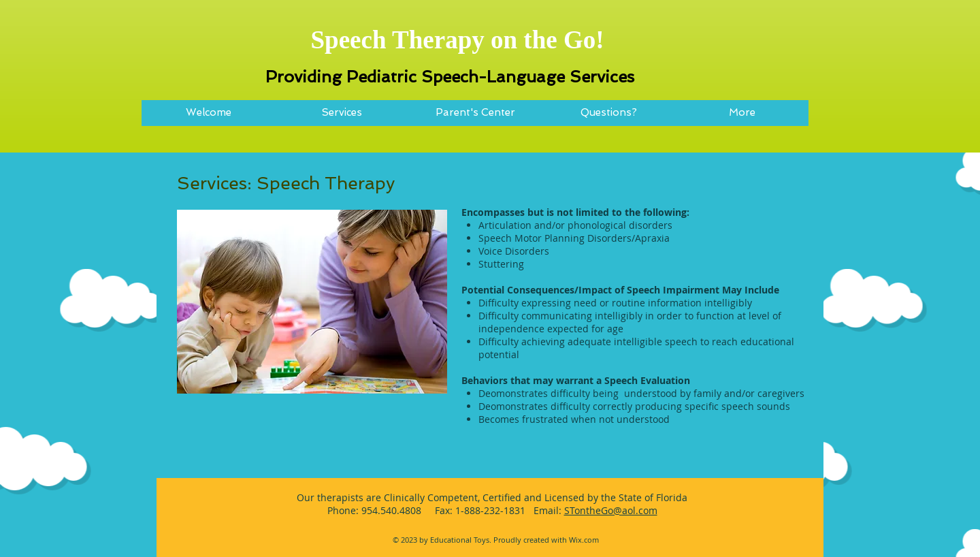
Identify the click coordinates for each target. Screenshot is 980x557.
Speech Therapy (397, 40)
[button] (342, 117)
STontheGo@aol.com (611, 510)
